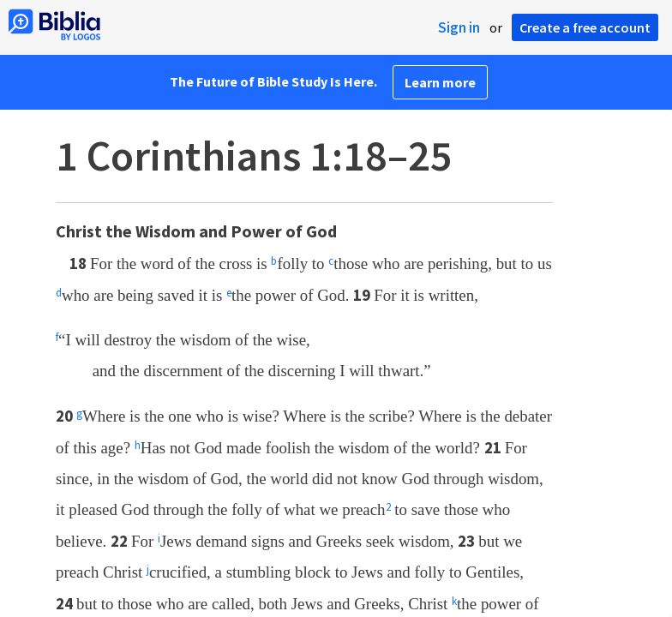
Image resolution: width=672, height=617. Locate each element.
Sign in (459, 27)
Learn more (440, 82)
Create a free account (585, 27)
